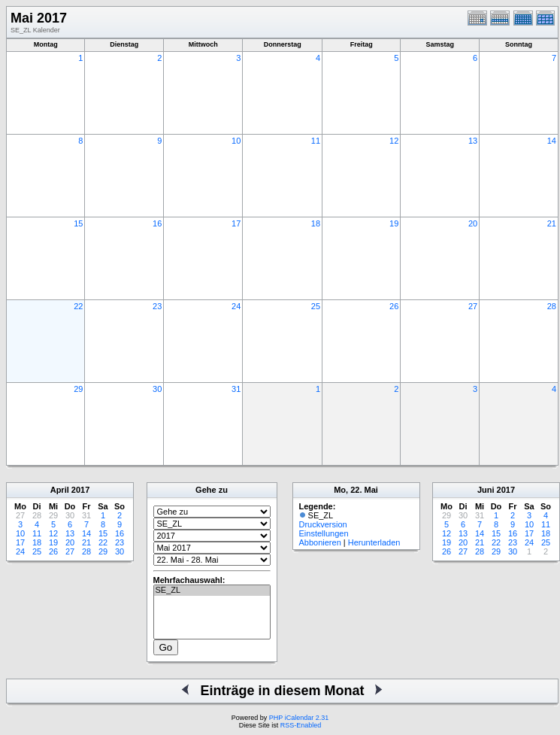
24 (236, 306)
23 (157, 306)
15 (78, 223)
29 (78, 389)
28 (552, 306)
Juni (486, 490)
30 (157, 389)
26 (394, 306)
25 (316, 306)
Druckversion (323, 524)
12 (394, 141)
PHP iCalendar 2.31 (299, 718)
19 (394, 223)
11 (316, 141)
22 (78, 306)
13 (473, 141)
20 (473, 223)
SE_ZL (212, 591)
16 (157, 223)
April (60, 490)
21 (552, 223)
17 (236, 223)
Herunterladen (374, 542)
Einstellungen (324, 533)
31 (236, 389)
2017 (80, 490)
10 (236, 141)
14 (552, 141)
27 (473, 306)
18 (316, 223)
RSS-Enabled (301, 725)
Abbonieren (320, 542)
